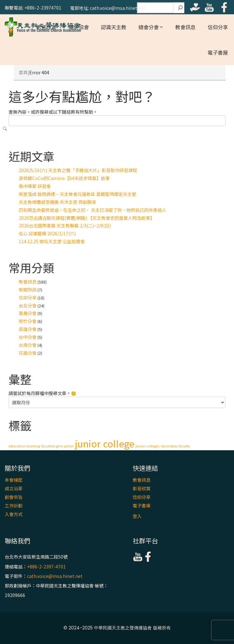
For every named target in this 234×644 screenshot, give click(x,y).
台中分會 (28, 337)
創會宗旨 (14, 497)
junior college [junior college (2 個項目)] (105, 443)
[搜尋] (180, 8)
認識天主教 (114, 27)
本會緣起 (14, 480)
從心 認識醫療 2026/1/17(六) (47, 233)
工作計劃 (14, 506)
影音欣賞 (142, 488)
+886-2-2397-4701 (46, 567)
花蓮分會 (28, 353)
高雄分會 (28, 329)
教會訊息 (185, 27)
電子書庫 (142, 506)
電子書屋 (218, 52)
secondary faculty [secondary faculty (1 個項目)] (175, 446)
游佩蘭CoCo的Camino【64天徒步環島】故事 (64, 178)
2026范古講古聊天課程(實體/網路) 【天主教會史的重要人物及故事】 (87, 218)
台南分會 (28, 345)
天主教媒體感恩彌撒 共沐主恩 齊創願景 (57, 202)
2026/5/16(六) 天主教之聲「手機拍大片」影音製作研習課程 (78, 170)
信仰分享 (218, 27)
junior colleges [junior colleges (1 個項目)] (147, 446)
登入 (137, 516)
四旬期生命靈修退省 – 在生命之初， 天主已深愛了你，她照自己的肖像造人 (93, 210)
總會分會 (149, 27)
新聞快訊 (28, 290)
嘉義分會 (28, 313)
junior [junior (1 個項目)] (69, 446)
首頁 (23, 72)
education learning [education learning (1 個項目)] (24, 446)
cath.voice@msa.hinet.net (55, 576)
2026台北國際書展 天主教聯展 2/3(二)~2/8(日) (65, 225)
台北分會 (28, 305)
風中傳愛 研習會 (35, 186)
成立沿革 (14, 488)
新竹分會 (28, 321)
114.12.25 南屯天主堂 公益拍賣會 (52, 241)
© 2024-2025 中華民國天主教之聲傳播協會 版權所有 (117, 628)
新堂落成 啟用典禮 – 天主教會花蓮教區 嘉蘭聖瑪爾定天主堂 (77, 194)
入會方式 (14, 514)
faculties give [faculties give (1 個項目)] (52, 446)
